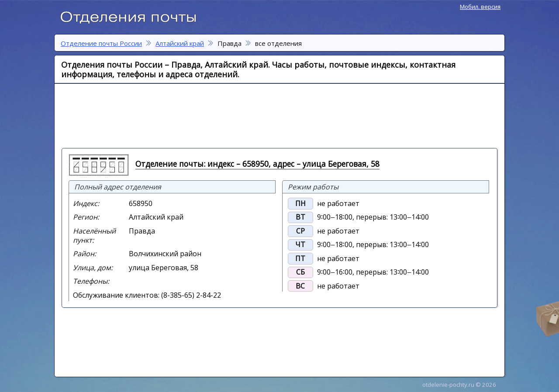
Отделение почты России (133, 16)
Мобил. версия (480, 7)
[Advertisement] (276, 115)
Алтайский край (180, 43)
